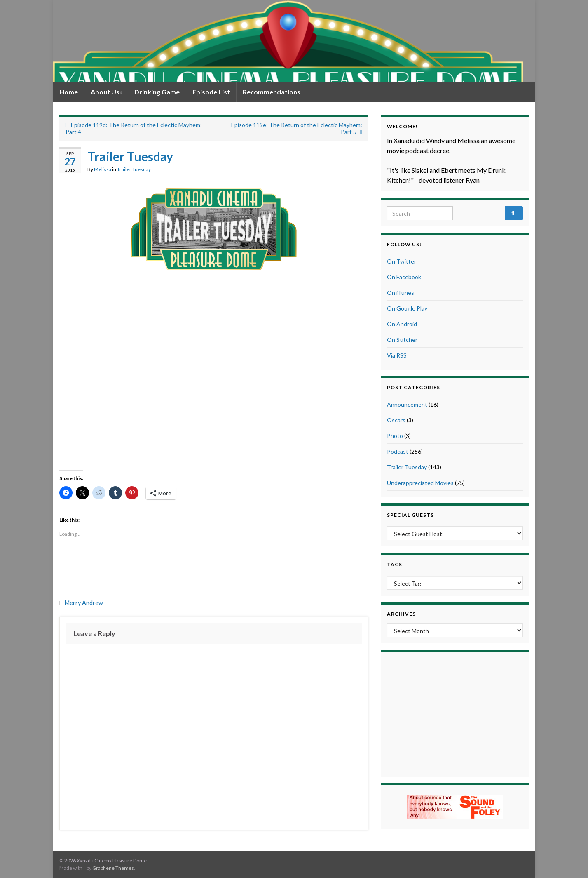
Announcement (407, 404)
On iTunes (401, 293)
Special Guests (410, 515)
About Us (106, 92)
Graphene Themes (113, 868)
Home (69, 92)
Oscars (396, 420)
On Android (402, 324)
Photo (395, 436)
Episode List (211, 92)
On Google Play (407, 308)
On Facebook (404, 277)
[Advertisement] (214, 567)
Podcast (398, 451)
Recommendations (272, 92)
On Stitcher (402, 340)
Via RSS (397, 355)
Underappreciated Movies (420, 483)
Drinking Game (157, 92)
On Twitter (402, 261)
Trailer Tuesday (134, 169)
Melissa (103, 169)
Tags (395, 564)
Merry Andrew (84, 603)
